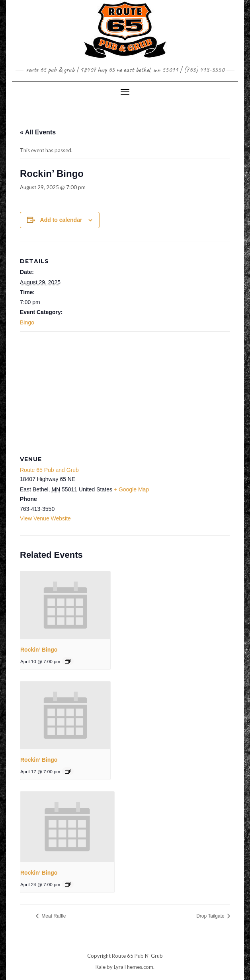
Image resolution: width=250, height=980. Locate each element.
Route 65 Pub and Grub (49, 470)
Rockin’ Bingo (39, 650)
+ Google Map (131, 489)
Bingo (27, 322)
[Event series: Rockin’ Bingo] (68, 661)
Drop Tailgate (211, 916)
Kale (101, 967)
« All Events (38, 132)
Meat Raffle (53, 916)
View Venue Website (45, 518)
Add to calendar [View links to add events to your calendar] (61, 220)
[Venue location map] (125, 389)
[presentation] (65, 605)
